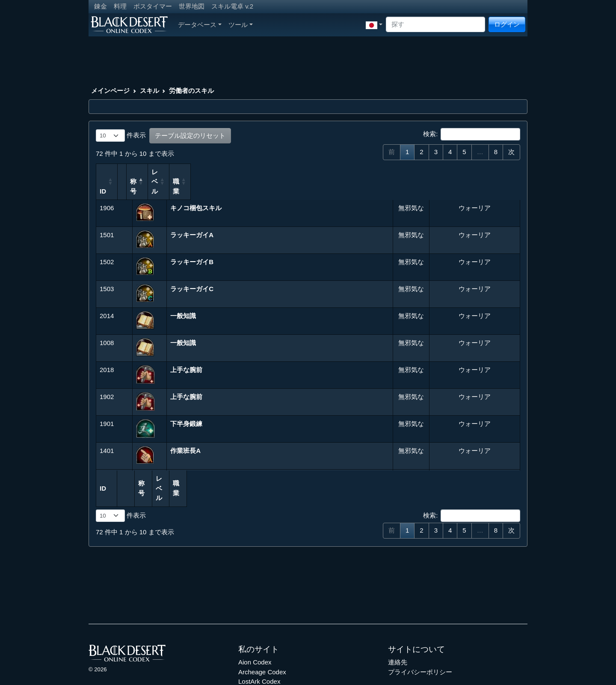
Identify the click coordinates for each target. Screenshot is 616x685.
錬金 (101, 6)
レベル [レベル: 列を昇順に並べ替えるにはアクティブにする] (399, 172)
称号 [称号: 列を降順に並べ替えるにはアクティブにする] (180, 172)
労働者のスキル (191, 91)
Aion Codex (255, 624)
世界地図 (192, 6)
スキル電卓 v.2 (232, 6)
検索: (472, 134)
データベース (200, 25)
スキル (150, 91)
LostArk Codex (259, 643)
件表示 (121, 136)
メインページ (110, 91)
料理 (120, 6)
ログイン (507, 24)
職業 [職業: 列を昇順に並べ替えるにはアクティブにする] (438, 172)
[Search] (435, 25)
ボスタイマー (153, 6)
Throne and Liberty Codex (275, 653)
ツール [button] (241, 25)
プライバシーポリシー (420, 633)
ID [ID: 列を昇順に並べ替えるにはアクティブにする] (103, 172)
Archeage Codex (262, 633)
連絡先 (398, 624)
